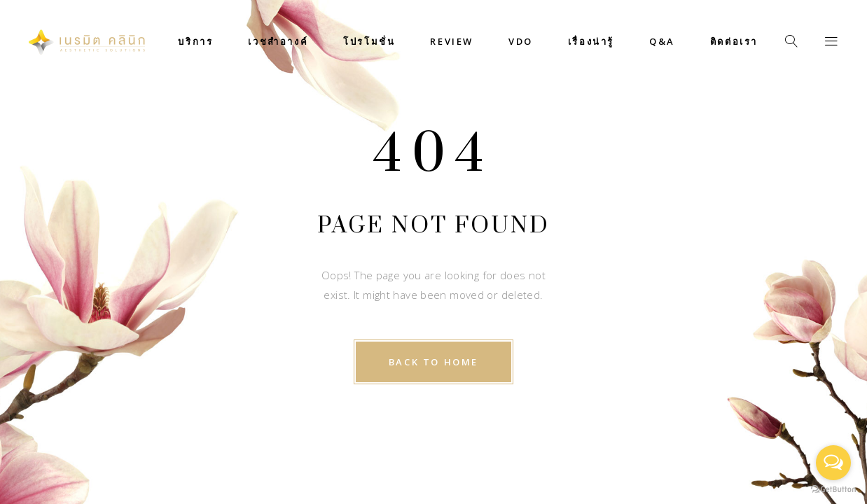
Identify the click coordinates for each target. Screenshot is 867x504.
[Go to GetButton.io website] (833, 490)
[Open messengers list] (833, 463)
